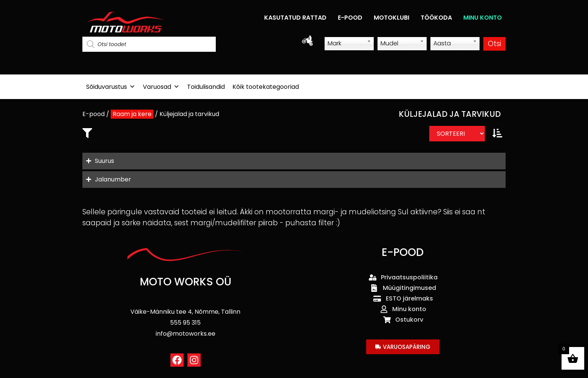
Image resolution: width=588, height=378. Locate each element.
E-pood (94, 114)
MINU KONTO (483, 18)
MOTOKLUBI (391, 18)
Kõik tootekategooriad (266, 87)
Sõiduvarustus (111, 87)
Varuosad (161, 87)
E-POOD (350, 18)
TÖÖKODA (436, 18)
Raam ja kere (132, 114)
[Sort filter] (457, 134)
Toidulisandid (206, 87)
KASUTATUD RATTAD (295, 18)
